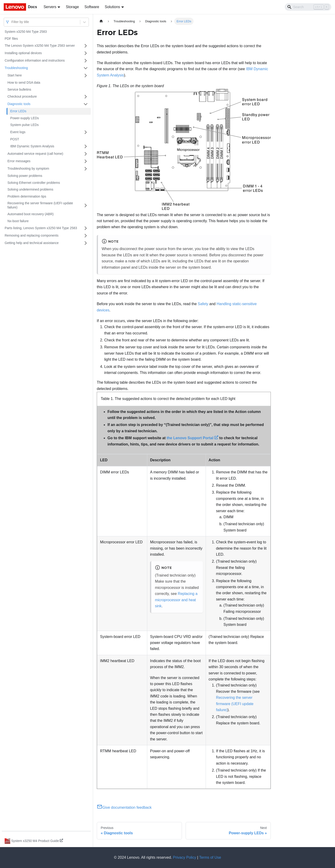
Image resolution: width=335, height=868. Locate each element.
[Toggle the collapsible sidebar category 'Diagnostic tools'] (86, 104)
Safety (203, 304)
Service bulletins (19, 89)
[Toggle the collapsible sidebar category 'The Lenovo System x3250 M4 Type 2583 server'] (86, 46)
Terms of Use (210, 857)
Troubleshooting (16, 68)
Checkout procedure (22, 96)
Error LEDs (18, 111)
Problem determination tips (27, 196)
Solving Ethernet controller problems (34, 183)
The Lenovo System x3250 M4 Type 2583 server (40, 46)
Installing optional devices (23, 53)
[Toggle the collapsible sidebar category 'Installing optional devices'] (86, 53)
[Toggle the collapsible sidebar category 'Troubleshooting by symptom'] (86, 169)
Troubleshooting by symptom (28, 168)
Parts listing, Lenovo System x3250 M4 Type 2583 (41, 228)
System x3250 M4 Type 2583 (26, 32)
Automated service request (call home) (35, 154)
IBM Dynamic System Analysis (32, 146)
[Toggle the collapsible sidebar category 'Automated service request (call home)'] (86, 154)
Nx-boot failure (18, 221)
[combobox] (12, 22)
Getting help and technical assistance (32, 243)
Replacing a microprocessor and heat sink (176, 600)
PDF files (11, 39)
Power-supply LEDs (25, 118)
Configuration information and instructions (35, 60)
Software (92, 7)
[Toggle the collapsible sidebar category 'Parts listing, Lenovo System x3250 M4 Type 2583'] (86, 228)
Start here (15, 75)
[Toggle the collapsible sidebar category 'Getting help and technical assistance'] (86, 243)
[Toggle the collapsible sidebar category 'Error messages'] (86, 161)
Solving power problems (25, 176)
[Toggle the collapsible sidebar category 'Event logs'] (86, 132)
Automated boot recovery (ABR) (30, 214)
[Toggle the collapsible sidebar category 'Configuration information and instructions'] (86, 61)
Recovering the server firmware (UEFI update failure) (40, 205)
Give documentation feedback (124, 807)
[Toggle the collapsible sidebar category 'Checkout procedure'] (86, 97)
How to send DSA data (24, 83)
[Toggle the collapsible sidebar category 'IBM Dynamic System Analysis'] (86, 146)
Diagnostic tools (19, 104)
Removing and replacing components (32, 235)
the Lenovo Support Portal (192, 438)
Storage (72, 7)
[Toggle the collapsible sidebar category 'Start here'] (86, 76)
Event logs (18, 132)
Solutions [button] (112, 7)
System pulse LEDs (24, 125)
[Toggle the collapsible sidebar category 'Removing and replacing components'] (86, 236)
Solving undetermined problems (30, 189)
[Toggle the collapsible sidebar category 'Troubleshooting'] (86, 68)
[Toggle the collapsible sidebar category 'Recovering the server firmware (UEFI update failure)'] (86, 205)
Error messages (19, 161)
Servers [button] (50, 7)
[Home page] (101, 21)
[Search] (308, 7)
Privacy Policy (185, 857)
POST (15, 139)
